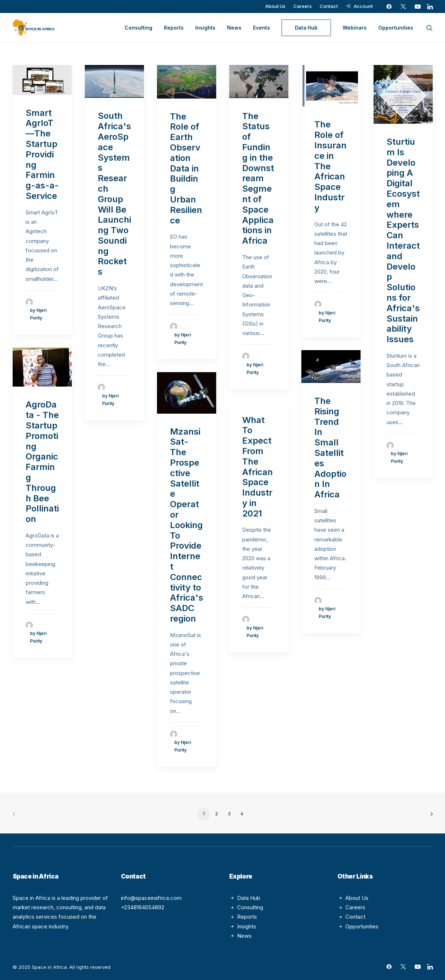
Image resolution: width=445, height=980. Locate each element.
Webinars (355, 28)
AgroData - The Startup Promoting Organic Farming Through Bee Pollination (42, 462)
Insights (205, 28)
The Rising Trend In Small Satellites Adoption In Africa (330, 448)
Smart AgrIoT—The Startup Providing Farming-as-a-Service (42, 154)
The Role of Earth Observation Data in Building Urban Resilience (186, 168)
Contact (329, 6)
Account (363, 6)
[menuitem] (275, 6)
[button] (389, 6)
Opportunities (396, 28)
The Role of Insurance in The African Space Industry (330, 166)
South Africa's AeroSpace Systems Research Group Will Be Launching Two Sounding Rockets (114, 194)
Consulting (138, 28)
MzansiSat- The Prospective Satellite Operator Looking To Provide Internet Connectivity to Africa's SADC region (187, 525)
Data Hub (249, 898)
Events (261, 28)
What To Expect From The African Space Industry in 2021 (258, 467)
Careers (303, 6)
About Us (275, 6)
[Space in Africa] (34, 28)
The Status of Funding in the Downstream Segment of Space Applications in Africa (258, 178)
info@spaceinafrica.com (151, 898)
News (234, 28)
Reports (174, 28)
